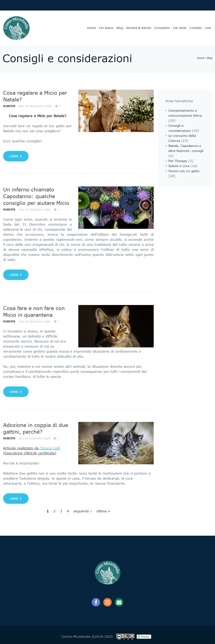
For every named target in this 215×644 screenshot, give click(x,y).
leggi (16, 156)
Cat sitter (180, 28)
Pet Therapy (178, 161)
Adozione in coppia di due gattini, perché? (36, 429)
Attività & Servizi (139, 28)
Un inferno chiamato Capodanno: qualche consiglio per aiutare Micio (36, 196)
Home (92, 28)
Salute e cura (179, 166)
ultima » (103, 511)
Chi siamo (106, 28)
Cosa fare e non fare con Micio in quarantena (34, 312)
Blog (120, 28)
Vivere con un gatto (184, 171)
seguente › (83, 511)
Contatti (196, 28)
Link (208, 28)
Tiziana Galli (50, 448)
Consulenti (162, 28)
